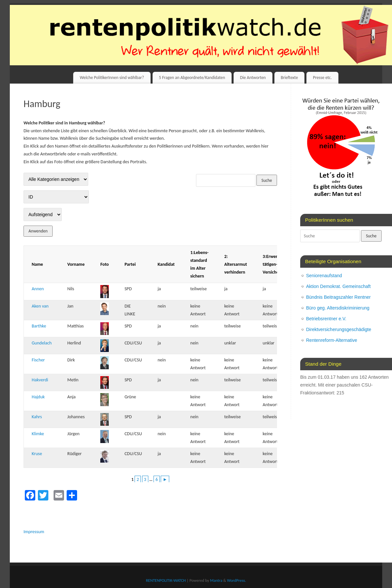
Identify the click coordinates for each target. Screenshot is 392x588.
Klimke (38, 434)
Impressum (34, 532)
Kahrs (37, 417)
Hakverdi (40, 380)
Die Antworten (253, 78)
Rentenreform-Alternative (332, 340)
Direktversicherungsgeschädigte (339, 329)
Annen (38, 289)
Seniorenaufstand (324, 276)
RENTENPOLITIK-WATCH (166, 580)
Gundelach (42, 343)
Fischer (38, 360)
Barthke (39, 326)
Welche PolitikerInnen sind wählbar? (112, 78)
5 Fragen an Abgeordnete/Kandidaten (192, 78)
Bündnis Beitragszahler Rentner (338, 297)
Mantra (216, 580)
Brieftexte (289, 78)
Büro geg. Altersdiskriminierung (338, 308)
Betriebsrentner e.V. (326, 319)
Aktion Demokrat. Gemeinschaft (338, 286)
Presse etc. (322, 78)
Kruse (37, 454)
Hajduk (38, 397)
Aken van (40, 306)
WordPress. (237, 580)
